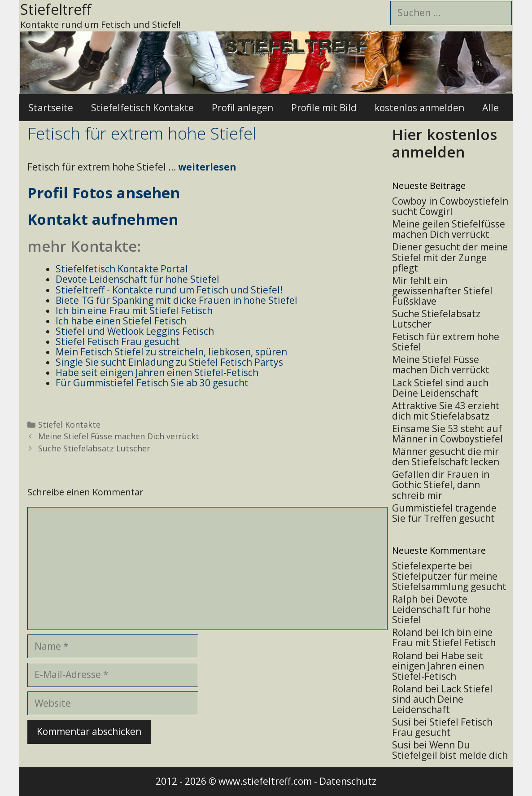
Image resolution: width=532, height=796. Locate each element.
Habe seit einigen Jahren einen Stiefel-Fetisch (438, 666)
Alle (491, 108)
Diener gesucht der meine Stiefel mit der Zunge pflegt (450, 257)
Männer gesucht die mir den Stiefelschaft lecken (446, 457)
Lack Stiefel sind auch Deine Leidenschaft (440, 388)
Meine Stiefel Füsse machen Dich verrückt (119, 436)
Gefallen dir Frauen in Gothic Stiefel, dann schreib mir (441, 485)
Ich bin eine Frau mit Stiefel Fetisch (444, 637)
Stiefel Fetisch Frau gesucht (442, 727)
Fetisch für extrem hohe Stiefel (446, 342)
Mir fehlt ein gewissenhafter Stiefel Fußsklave (442, 291)
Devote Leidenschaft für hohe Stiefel (441, 609)
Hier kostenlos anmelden (445, 143)
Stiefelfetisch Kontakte (142, 108)
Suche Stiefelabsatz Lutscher (94, 448)
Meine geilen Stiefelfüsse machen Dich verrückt (449, 229)
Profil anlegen (242, 108)
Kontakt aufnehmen (103, 219)
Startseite (51, 108)
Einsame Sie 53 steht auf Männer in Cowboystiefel (447, 434)
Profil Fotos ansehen (104, 193)
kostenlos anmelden (419, 108)
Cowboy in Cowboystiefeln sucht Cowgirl (450, 206)
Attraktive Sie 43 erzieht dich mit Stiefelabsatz (446, 411)
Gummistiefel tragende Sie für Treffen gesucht (444, 513)
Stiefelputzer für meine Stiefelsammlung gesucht (449, 581)
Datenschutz (348, 781)
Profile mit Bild (324, 108)
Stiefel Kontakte (69, 424)
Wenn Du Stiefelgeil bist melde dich (450, 750)
